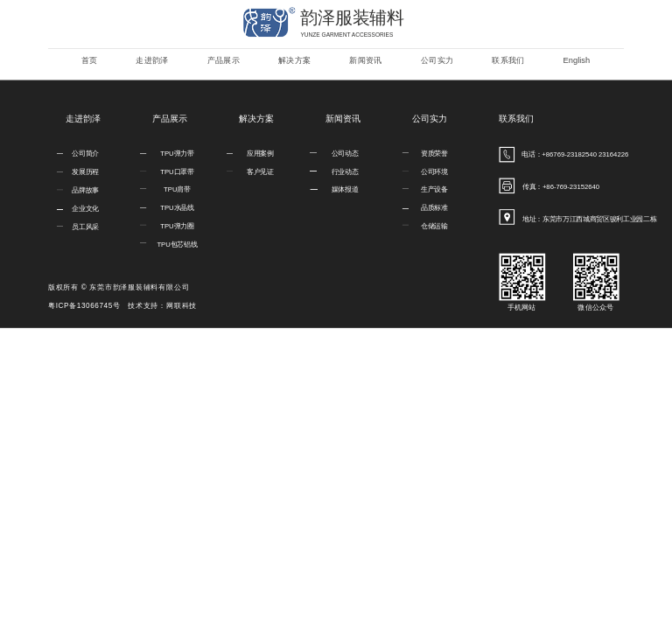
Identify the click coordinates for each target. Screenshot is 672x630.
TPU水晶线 (177, 208)
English (577, 60)
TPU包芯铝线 (177, 245)
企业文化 (85, 209)
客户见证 (260, 171)
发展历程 (85, 172)
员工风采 (85, 227)
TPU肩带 (177, 189)
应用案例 (260, 154)
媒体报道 (345, 189)
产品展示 (224, 60)
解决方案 (294, 60)
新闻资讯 (365, 60)
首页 (90, 60)
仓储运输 (434, 226)
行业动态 (345, 171)
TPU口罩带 (177, 171)
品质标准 (434, 208)
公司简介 (85, 154)
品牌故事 (85, 190)
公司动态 (345, 154)
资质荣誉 (434, 154)
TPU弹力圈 (177, 226)
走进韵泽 (152, 60)
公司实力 (437, 60)
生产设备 (434, 189)
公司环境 (434, 171)
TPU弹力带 (177, 154)
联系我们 (508, 60)
